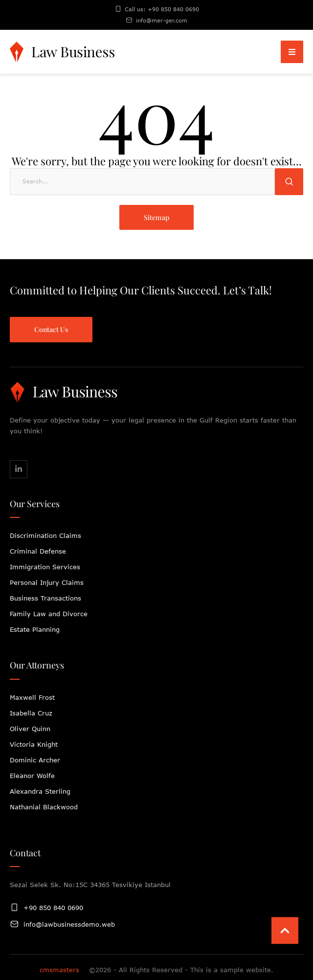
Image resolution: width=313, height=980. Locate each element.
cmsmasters (59, 970)
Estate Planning (35, 629)
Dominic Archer (35, 760)
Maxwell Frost (32, 697)
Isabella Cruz (31, 713)
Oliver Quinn (30, 729)
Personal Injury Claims (47, 582)
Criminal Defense (38, 551)
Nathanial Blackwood (44, 807)
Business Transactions (45, 598)
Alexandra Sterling (40, 791)
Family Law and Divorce (49, 614)
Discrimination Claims (45, 535)
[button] (292, 52)
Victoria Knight (34, 744)
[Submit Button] (289, 182)
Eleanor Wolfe (32, 776)
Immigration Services (45, 567)
